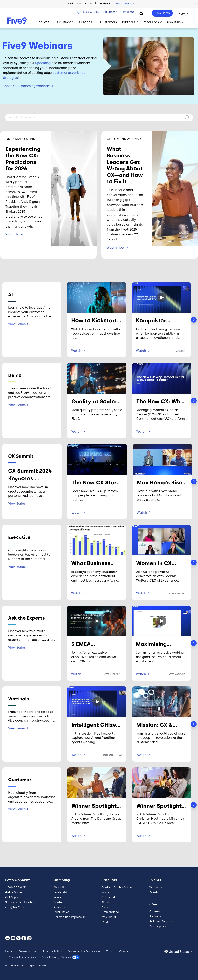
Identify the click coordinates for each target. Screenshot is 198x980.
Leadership (61, 892)
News (57, 897)
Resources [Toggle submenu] (151, 22)
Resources (60, 907)
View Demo (162, 13)
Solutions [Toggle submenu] (64, 22)
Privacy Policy (52, 952)
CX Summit (21, 456)
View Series (17, 324)
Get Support (110, 12)
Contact (59, 902)
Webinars (156, 887)
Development (159, 926)
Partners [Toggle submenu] (128, 22)
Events (154, 892)
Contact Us (127, 12)
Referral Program (161, 921)
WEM (105, 922)
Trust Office (61, 912)
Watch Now (125, 4)
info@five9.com (16, 907)
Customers (108, 22)
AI (10, 294)
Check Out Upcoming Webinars (26, 86)
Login (181, 13)
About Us (59, 887)
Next (194, 320)
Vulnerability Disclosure (84, 952)
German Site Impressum (70, 917)
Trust (110, 952)
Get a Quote (14, 892)
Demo (15, 375)
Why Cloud (109, 917)
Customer (20, 780)
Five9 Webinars (37, 46)
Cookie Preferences (22, 957)
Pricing (106, 907)
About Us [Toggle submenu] (174, 22)
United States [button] (180, 952)
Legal (9, 952)
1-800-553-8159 (90, 12)
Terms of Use (28, 952)
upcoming (43, 63)
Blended (107, 902)
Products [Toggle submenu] (42, 22)
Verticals (19, 699)
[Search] (141, 14)
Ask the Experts (26, 618)
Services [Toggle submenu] (86, 22)
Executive (19, 537)
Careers (155, 912)
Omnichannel (111, 912)
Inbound (107, 892)
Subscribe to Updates (20, 902)
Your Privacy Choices (57, 957)
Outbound (108, 897)
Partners (155, 917)
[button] (195, 4)
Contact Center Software (119, 887)
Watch (15, 234)
